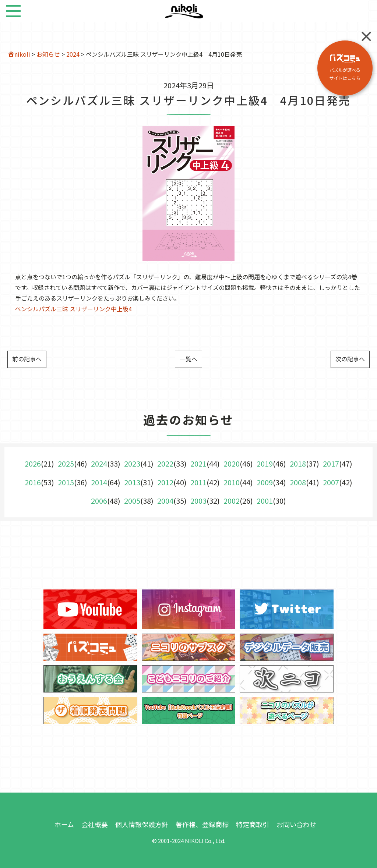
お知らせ (48, 54)
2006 (99, 501)
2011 (198, 482)
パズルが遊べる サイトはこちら (345, 68)
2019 (265, 463)
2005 (132, 501)
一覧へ (188, 359)
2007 (331, 482)
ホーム (64, 824)
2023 (132, 463)
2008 (298, 482)
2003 (198, 501)
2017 (331, 463)
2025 (66, 463)
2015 (66, 482)
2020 (232, 463)
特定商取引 (253, 824)
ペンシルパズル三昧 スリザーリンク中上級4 (73, 309)
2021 (198, 463)
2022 (165, 463)
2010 (232, 482)
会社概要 (95, 824)
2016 (33, 482)
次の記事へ (350, 359)
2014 (99, 482)
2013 (132, 482)
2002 (232, 501)
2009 (265, 482)
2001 (265, 501)
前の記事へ (27, 359)
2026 (33, 463)
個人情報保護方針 (142, 824)
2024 (73, 54)
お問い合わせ (296, 824)
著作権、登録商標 (202, 824)
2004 (165, 501)
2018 (298, 463)
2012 (165, 482)
